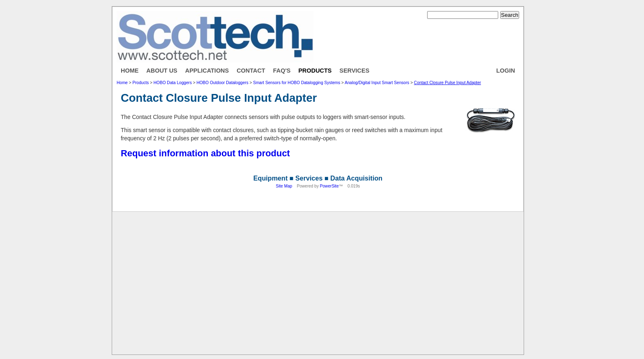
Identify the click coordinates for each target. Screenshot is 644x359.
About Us (162, 71)
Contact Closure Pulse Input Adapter (447, 83)
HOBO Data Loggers (173, 83)
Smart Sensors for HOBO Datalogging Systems (297, 83)
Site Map (284, 186)
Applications (207, 71)
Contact (251, 71)
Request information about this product (205, 153)
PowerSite (329, 186)
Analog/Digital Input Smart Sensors (377, 83)
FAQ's (282, 71)
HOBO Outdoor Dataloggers (222, 83)
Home (130, 71)
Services (355, 71)
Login (506, 71)
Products (315, 71)
